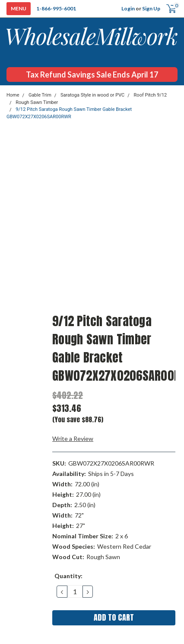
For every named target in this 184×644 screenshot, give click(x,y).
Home (13, 95)
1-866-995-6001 (56, 8)
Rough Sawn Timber (37, 102)
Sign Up (151, 8)
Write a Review (73, 439)
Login (128, 8)
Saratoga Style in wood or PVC (92, 95)
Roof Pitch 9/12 (151, 95)
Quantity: (68, 576)
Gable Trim (40, 95)
